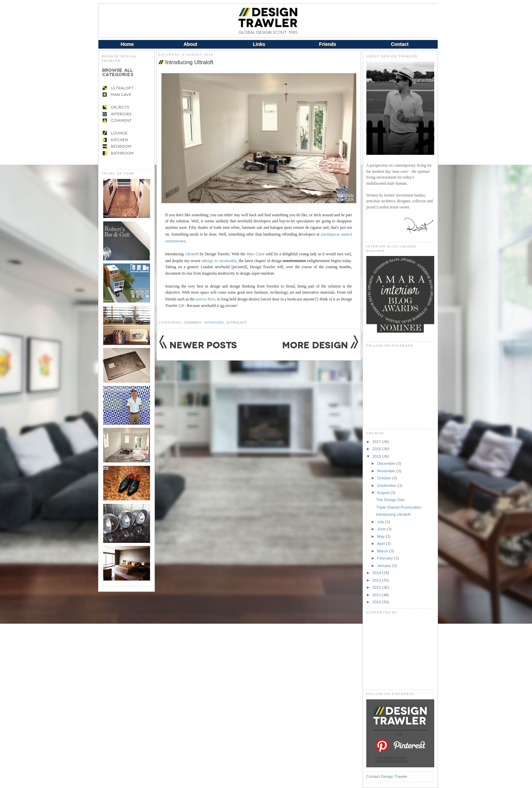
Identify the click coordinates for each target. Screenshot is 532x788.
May (381, 536)
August (384, 492)
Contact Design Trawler (387, 776)
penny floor (205, 299)
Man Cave (256, 254)
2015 (377, 456)
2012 (377, 587)
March (383, 551)
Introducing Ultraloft (189, 62)
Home (127, 44)
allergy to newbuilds (219, 261)
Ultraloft (192, 254)
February (386, 558)
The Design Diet (390, 500)
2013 (377, 580)
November (387, 471)
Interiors (214, 323)
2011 (377, 595)
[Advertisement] (400, 652)
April (382, 543)
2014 (377, 573)
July (381, 522)
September (387, 485)
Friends (328, 44)
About (190, 44)
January (385, 565)
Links (259, 44)
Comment (193, 323)
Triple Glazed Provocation (399, 507)
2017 (377, 442)
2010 (377, 602)
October (385, 478)
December (387, 463)
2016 (377, 449)
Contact (400, 44)
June (382, 529)
